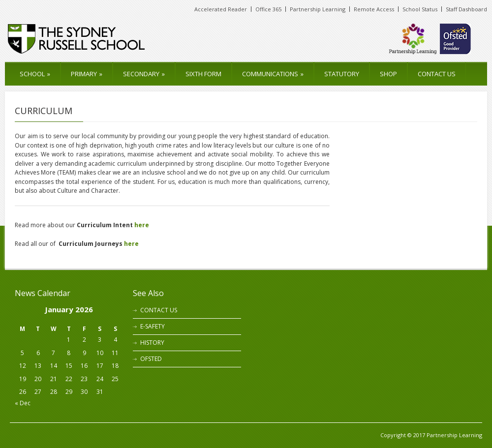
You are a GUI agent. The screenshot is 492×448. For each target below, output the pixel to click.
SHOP (388, 74)
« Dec (23, 403)
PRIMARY (87, 74)
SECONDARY (144, 74)
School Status (420, 9)
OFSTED (151, 359)
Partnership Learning (318, 9)
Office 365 (268, 9)
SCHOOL (35, 74)
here (142, 225)
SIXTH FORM (203, 74)
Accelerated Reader (221, 9)
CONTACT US (437, 74)
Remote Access (374, 9)
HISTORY (152, 343)
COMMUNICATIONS (273, 74)
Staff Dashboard (466, 9)
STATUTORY (342, 74)
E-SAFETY (153, 326)
